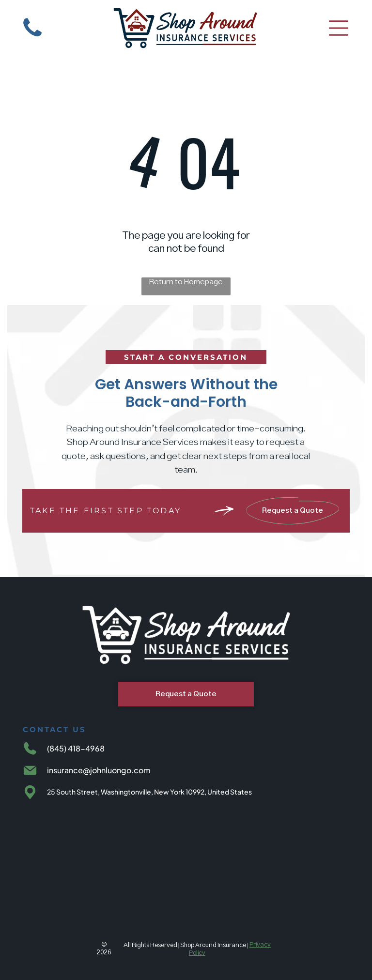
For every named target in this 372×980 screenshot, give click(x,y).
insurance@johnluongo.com (99, 770)
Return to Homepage (186, 282)
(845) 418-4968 (76, 748)
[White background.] (32, 38)
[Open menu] (339, 28)
